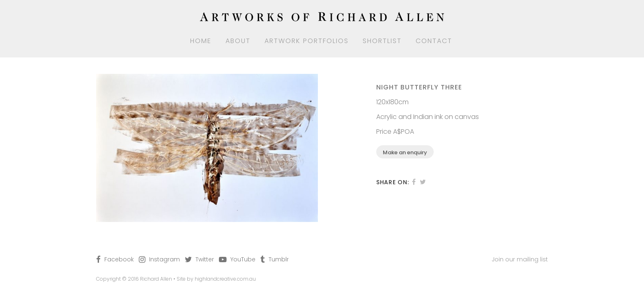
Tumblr (279, 259)
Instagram (164, 259)
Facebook (119, 259)
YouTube (243, 259)
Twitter (205, 259)
